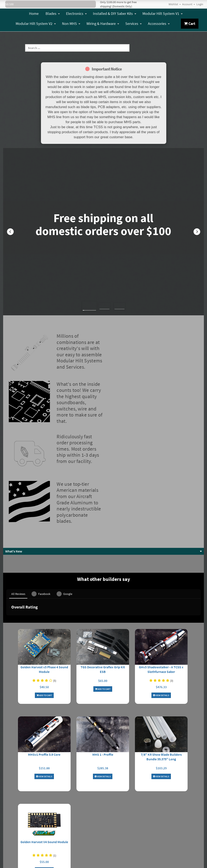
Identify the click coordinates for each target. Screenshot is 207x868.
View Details (161, 652)
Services (133, 24)
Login (200, 4)
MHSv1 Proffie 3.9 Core (44, 711)
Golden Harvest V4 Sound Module (44, 798)
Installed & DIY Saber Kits (115, 13)
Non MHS (71, 24)
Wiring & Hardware (103, 24)
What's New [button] (14, 551)
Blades (53, 13)
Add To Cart (44, 652)
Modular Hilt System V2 (36, 24)
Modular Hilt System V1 (163, 13)
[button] (10, 232)
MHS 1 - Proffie (103, 711)
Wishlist (173, 4)
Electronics (76, 13)
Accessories (159, 24)
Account (187, 4)
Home (34, 13)
